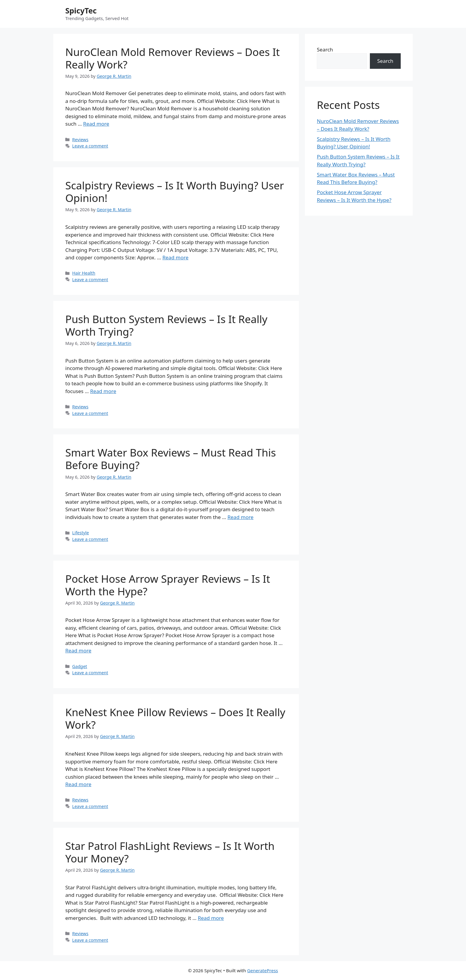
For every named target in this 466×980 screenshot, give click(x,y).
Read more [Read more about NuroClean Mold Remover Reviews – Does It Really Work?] (96, 124)
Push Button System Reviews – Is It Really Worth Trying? (166, 325)
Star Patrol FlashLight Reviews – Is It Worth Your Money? (170, 852)
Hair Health (84, 273)
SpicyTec (81, 10)
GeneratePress (262, 970)
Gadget (80, 666)
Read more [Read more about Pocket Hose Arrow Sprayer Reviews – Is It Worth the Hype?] (78, 650)
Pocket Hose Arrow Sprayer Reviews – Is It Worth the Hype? (168, 585)
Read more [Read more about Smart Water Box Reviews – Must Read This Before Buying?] (240, 517)
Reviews (80, 140)
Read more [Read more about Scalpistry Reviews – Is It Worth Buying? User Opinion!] (175, 257)
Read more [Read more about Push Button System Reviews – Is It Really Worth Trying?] (103, 391)
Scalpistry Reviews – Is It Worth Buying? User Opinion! (175, 192)
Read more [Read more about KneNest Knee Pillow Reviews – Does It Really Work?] (78, 784)
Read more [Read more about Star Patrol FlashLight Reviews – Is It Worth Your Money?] (211, 918)
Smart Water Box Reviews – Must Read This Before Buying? (171, 459)
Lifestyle (81, 533)
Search (325, 50)
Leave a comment (90, 146)
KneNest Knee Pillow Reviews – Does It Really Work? (175, 718)
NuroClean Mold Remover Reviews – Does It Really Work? (173, 58)
